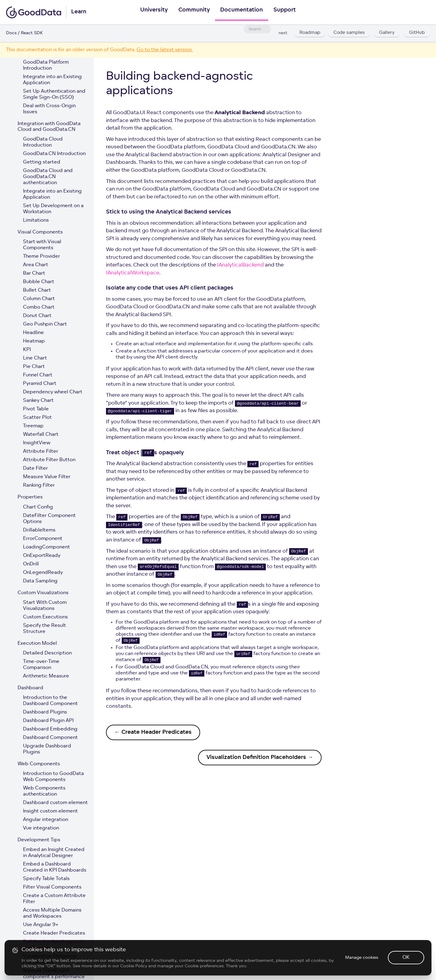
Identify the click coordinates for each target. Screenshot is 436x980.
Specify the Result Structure (45, 629)
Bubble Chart (39, 282)
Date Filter (35, 468)
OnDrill (31, 564)
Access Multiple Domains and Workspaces (52, 913)
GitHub (416, 33)
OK (406, 963)
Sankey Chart (38, 401)
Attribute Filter (41, 452)
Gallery (386, 33)
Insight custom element (50, 811)
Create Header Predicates (54, 933)
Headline (33, 333)
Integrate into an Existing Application (52, 80)
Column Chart (39, 299)
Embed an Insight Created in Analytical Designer (54, 853)
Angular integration (46, 820)
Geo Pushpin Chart (45, 324)
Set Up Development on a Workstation (53, 209)
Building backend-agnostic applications (54, 945)
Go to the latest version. (165, 50)
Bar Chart (34, 273)
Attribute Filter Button (49, 460)
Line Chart (35, 358)
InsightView (37, 443)
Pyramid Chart (40, 384)
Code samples (349, 33)
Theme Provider (41, 257)
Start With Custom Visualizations (45, 606)
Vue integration (41, 828)
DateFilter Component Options (49, 519)
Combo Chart (39, 307)
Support (287, 13)
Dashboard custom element (55, 803)
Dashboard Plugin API (48, 721)
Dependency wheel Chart (53, 392)
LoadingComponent (46, 547)
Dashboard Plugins (45, 712)
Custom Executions (45, 617)
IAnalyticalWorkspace (133, 273)
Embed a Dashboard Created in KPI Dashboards (55, 867)
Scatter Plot (37, 418)
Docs (11, 33)
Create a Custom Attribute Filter (54, 899)
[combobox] (257, 29)
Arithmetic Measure (46, 676)
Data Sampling (40, 581)
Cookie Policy (134, 972)
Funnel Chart (38, 375)
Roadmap (309, 33)
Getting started (42, 162)
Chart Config (38, 507)
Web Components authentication (44, 791)
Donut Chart (37, 316)
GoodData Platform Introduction (46, 65)
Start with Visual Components (42, 245)
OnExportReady (42, 556)
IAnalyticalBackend (240, 265)
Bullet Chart (37, 290)
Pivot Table (36, 409)
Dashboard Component (50, 738)
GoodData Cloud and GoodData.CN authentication (48, 177)
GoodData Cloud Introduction (43, 142)
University (152, 13)
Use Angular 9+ (41, 925)
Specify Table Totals (46, 879)
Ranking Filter (39, 485)
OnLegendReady (43, 573)
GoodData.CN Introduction (54, 154)
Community (193, 13)
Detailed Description (47, 653)
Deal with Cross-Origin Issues (49, 109)
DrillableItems (39, 530)
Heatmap (34, 341)
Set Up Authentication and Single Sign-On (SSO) (54, 94)
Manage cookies (361, 963)
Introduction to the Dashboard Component (50, 701)
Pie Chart (34, 367)
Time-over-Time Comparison (41, 665)
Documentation (242, 13)
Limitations (36, 220)
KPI (27, 350)
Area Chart (36, 265)
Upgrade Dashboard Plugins (47, 749)
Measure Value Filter (47, 477)
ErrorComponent (43, 539)
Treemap (33, 426)
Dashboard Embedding (50, 729)
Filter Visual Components (52, 887)
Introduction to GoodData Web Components (53, 777)
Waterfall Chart (41, 435)
